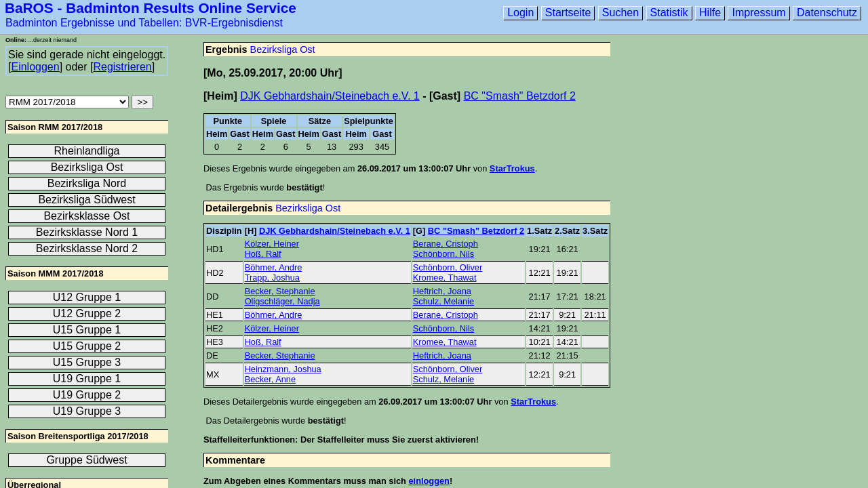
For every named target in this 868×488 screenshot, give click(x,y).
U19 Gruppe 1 (87, 379)
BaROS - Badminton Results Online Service (151, 8)
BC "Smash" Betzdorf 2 (520, 96)
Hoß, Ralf (263, 254)
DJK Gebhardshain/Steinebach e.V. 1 (330, 96)
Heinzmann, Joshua (283, 369)
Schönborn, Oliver (448, 267)
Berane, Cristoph (446, 244)
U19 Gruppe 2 (87, 395)
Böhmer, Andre (274, 267)
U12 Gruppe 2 (87, 313)
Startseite (568, 13)
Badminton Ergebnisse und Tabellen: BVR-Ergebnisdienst (144, 23)
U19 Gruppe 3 (87, 411)
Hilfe (710, 13)
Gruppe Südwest (86, 460)
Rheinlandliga (87, 151)
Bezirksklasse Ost (86, 216)
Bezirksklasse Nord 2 (87, 248)
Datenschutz (827, 13)
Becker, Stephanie (280, 291)
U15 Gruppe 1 (87, 330)
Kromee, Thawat (445, 278)
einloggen (429, 481)
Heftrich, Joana (442, 291)
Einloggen (35, 67)
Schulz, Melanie (443, 301)
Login (520, 13)
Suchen (620, 13)
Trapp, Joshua (272, 278)
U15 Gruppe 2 (87, 346)
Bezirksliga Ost (283, 49)
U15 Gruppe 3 (87, 362)
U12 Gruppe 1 (87, 297)
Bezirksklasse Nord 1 (87, 232)
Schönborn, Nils (443, 254)
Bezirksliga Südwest (86, 200)
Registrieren (122, 67)
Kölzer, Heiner (272, 244)
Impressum (758, 13)
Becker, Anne (270, 379)
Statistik (669, 13)
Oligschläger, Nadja (282, 301)
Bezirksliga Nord (87, 183)
